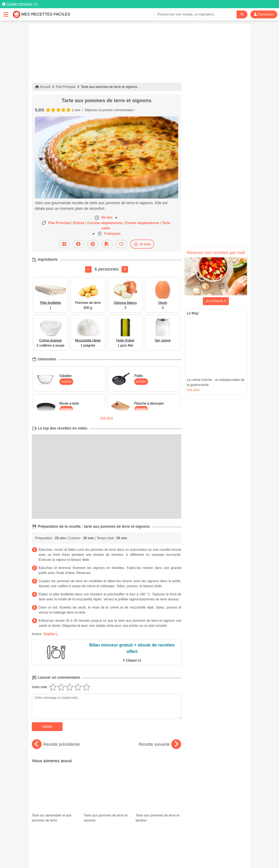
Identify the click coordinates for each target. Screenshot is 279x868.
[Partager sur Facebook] (78, 244)
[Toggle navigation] (6, 14)
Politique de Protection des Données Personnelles (208, 851)
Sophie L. (51, 634)
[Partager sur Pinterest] (93, 244)
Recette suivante (160, 744)
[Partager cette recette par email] (64, 244)
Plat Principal (66, 87)
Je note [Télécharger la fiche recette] (142, 244)
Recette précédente (56, 744)
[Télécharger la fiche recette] (107, 244)
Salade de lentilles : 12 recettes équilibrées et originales (55, 804)
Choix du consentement (143, 856)
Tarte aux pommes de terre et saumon (106, 778)
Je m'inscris (216, 301)
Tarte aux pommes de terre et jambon (159, 778)
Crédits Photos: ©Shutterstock (102, 856)
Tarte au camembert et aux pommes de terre (55, 778)
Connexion (264, 14)
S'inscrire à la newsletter (180, 856)
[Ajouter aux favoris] (121, 244)
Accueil (43, 87)
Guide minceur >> (22, 4)
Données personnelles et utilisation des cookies (64, 851)
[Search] (242, 14)
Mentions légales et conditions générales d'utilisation (135, 851)
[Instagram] (156, 844)
